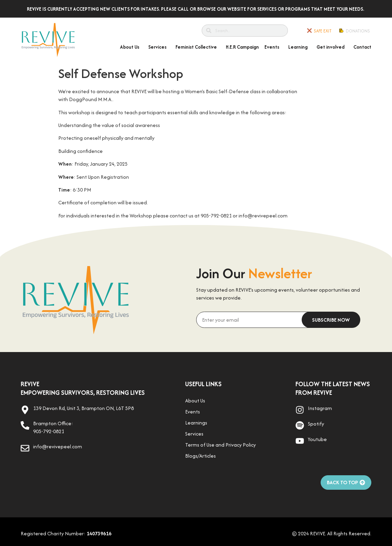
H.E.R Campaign (242, 47)
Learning (300, 47)
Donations (358, 31)
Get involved (332, 47)
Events (274, 47)
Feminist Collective (198, 47)
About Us (131, 47)
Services (159, 47)
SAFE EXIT (323, 31)
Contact (362, 47)
